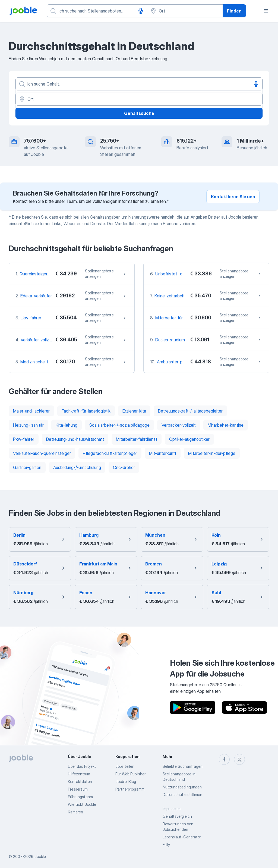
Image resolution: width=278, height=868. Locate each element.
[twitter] (239, 759)
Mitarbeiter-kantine (226, 425)
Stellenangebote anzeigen (106, 274)
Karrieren (75, 812)
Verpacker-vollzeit (179, 425)
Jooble (40, 856)
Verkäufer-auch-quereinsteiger (42, 453)
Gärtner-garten (27, 467)
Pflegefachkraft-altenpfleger (110, 453)
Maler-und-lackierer (31, 411)
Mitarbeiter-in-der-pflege (212, 453)
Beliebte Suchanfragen (183, 766)
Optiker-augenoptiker (189, 439)
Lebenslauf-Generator (182, 837)
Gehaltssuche (139, 113)
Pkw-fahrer (24, 439)
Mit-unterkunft (163, 453)
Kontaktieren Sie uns (233, 197)
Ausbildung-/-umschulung (77, 467)
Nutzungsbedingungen (182, 787)
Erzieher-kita (134, 411)
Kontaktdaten (80, 781)
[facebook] (224, 759)
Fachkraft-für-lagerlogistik (86, 411)
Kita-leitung (67, 425)
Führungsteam (80, 797)
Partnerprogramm (130, 789)
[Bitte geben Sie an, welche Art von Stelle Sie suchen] (97, 11)
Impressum (172, 809)
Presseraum (78, 789)
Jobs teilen (125, 766)
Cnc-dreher (124, 467)
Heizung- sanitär (28, 425)
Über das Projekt (82, 766)
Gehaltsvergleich (177, 816)
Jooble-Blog (126, 781)
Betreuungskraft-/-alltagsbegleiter (190, 411)
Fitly (166, 845)
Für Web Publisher (130, 774)
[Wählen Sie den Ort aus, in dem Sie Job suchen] (185, 11)
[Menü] (266, 11)
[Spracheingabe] (141, 11)
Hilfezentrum (79, 774)
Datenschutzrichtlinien (182, 795)
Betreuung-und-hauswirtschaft (75, 439)
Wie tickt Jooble (82, 804)
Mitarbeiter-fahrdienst (137, 439)
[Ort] (139, 99)
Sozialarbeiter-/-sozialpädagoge (119, 425)
